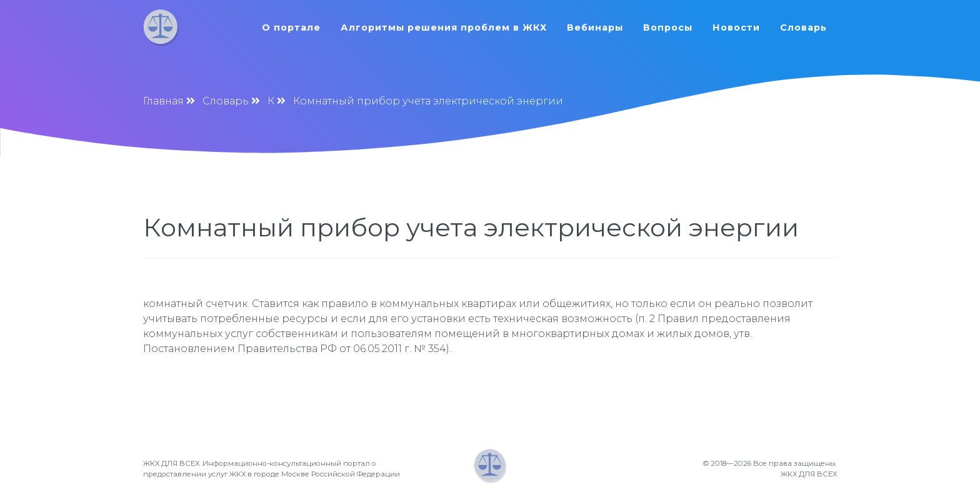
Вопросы (668, 28)
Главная (163, 101)
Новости (736, 28)
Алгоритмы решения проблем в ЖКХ (444, 28)
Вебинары (595, 28)
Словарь (803, 28)
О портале (291, 28)
